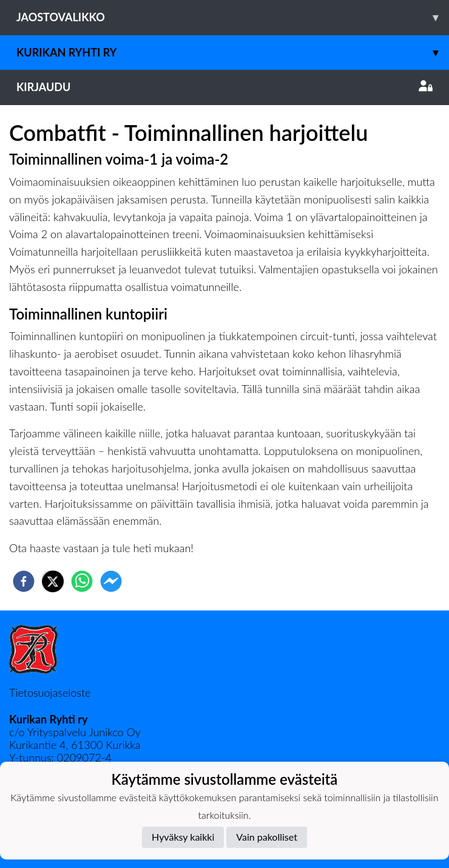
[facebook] (24, 581)
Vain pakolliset (267, 837)
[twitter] (53, 581)
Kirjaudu (224, 87)
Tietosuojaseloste (50, 692)
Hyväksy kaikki (183, 837)
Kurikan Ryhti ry (233, 53)
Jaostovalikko (233, 17)
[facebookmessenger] (111, 581)
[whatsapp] (82, 581)
